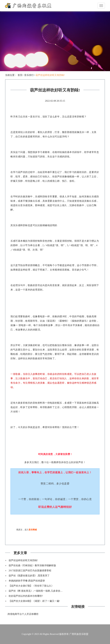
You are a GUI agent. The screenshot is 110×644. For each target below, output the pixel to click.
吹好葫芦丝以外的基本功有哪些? (26, 596)
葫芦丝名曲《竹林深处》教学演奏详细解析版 (32, 565)
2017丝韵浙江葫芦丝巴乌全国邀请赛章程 (30, 571)
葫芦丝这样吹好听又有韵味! (50, 75)
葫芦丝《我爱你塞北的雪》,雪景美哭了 (29, 576)
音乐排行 (29, 75)
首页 (20, 75)
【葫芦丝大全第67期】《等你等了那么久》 (31, 586)
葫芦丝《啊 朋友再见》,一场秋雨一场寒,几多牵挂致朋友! (38, 591)
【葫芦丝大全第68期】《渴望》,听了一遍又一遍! (34, 601)
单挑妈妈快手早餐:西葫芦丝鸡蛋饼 (27, 581)
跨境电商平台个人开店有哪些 (23, 614)
